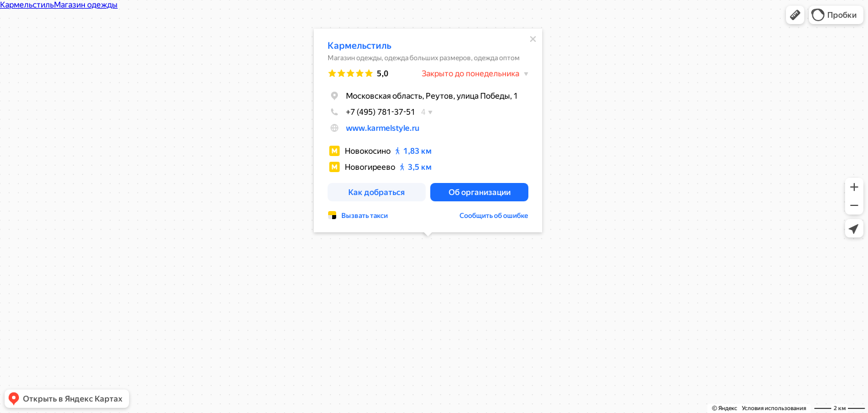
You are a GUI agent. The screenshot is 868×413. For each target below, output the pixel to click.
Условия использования (774, 408)
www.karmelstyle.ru (383, 128)
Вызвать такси (365, 216)
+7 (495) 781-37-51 (371, 112)
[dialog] (428, 130)
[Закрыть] (533, 39)
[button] (795, 15)
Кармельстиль (359, 46)
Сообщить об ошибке (494, 216)
